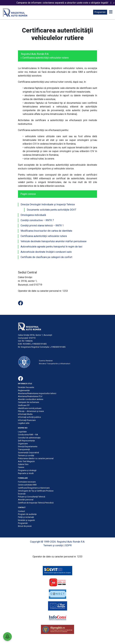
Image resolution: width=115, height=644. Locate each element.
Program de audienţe (27, 514)
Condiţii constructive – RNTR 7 (37, 220)
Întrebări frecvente (26, 387)
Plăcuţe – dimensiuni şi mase (31, 411)
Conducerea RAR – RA (28, 435)
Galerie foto (23, 464)
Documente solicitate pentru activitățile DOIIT (52, 210)
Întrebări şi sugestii (26, 520)
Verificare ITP (24, 405)
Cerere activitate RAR (27, 485)
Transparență (24, 449)
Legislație (22, 432)
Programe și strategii (27, 470)
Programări (100, 12)
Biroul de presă (25, 526)
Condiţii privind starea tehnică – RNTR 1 (42, 226)
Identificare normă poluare (30, 408)
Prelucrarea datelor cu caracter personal (36, 458)
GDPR (68, 545)
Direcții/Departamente (28, 446)
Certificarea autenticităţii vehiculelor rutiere (44, 236)
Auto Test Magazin (26, 461)
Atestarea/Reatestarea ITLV (30, 396)
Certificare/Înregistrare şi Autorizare (34, 488)
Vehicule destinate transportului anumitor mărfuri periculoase (54, 241)
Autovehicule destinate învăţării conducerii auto (46, 252)
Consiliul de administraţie (29, 438)
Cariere (21, 467)
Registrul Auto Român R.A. (35, 54)
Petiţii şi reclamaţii (26, 517)
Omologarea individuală (33, 215)
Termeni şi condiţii (26, 455)
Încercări (22, 494)
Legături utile (24, 423)
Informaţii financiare (27, 420)
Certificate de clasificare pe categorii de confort (46, 257)
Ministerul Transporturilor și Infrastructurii (55, 364)
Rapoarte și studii (26, 473)
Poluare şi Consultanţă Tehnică (32, 497)
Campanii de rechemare (29, 402)
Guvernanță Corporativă (28, 453)
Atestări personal (26, 500)
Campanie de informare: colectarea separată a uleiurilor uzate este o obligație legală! (65, 3)
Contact (21, 511)
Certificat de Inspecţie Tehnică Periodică (36, 503)
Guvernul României (46, 361)
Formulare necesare (27, 482)
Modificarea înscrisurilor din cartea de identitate (46, 231)
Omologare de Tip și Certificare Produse (36, 491)
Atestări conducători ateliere (31, 399)
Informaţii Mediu (25, 414)
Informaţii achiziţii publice (29, 417)
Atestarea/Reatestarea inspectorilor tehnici (37, 393)
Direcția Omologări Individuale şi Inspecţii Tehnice (48, 204)
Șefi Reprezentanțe (26, 441)
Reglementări (24, 390)
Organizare (23, 444)
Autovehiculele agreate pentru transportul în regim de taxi (51, 247)
